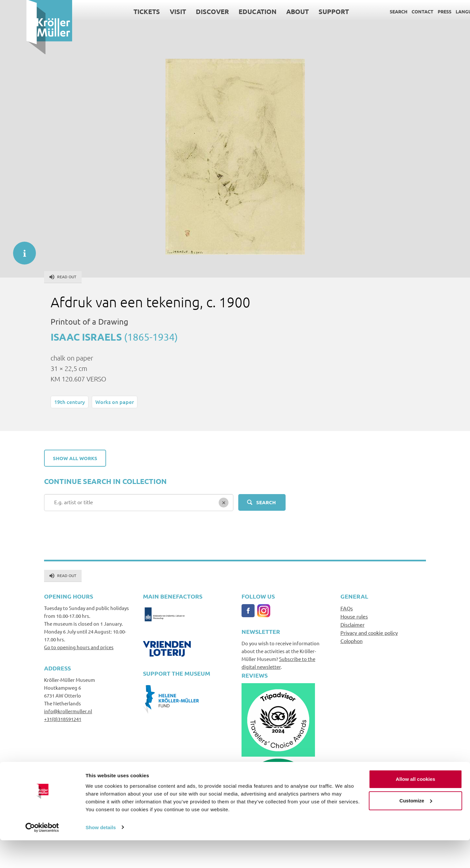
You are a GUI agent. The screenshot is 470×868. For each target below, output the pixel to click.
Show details (101, 855)
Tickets (120, 11)
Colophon (352, 641)
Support (307, 11)
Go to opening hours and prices (79, 647)
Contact (396, 11)
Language (442, 11)
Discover (186, 11)
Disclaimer (352, 624)
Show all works (75, 458)
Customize (416, 828)
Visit (151, 11)
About (271, 11)
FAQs (347, 608)
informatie (21, 250)
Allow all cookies (416, 807)
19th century (70, 402)
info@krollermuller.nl (68, 711)
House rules (354, 616)
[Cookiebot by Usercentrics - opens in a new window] (42, 855)
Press (418, 11)
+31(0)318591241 (63, 719)
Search (372, 11)
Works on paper (115, 402)
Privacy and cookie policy (369, 633)
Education (231, 11)
